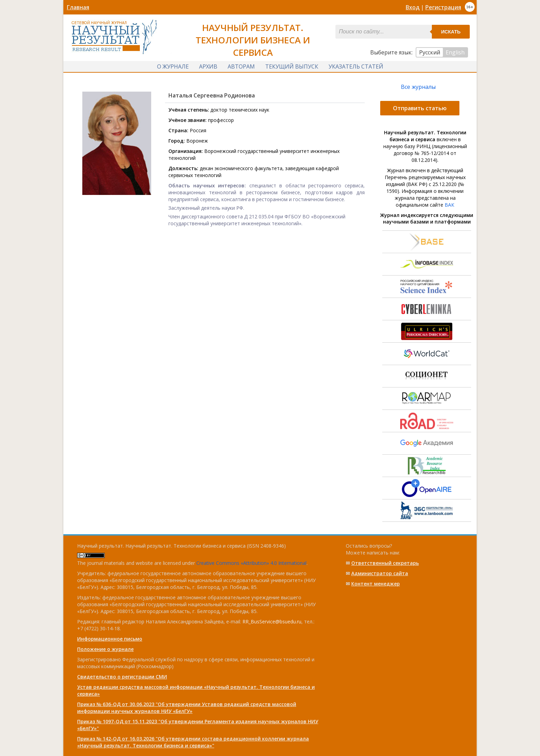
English (455, 52)
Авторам (241, 66)
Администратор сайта (380, 573)
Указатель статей (356, 66)
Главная (78, 7)
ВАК (449, 205)
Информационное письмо (110, 639)
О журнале (173, 66)
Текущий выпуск (292, 66)
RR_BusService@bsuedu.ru (272, 622)
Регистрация (443, 7)
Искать (451, 32)
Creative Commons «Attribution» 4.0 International (251, 563)
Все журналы (418, 87)
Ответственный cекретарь (385, 563)
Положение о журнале (105, 649)
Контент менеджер (376, 584)
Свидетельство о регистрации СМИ (122, 677)
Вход (413, 7)
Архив (208, 66)
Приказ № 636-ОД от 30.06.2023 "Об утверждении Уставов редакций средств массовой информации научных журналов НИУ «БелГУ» (187, 708)
